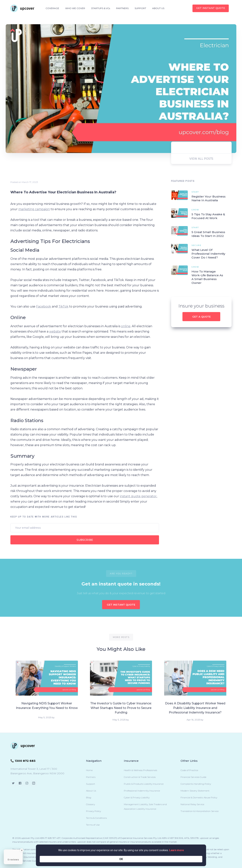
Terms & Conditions (96, 818)
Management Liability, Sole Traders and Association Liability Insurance (145, 807)
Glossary (90, 804)
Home (89, 770)
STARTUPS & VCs (101, 8)
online (126, 326)
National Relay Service (192, 804)
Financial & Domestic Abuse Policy (199, 797)
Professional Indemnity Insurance (142, 791)
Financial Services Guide (193, 777)
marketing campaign (34, 209)
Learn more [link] (158, 859)
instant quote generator (138, 496)
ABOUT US (158, 8)
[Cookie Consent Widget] (121, 859)
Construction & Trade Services (140, 777)
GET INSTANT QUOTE (121, 605)
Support (91, 784)
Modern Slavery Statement (195, 791)
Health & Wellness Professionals (140, 770)
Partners (91, 777)
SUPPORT (140, 8)
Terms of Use (93, 825)
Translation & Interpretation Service (200, 811)
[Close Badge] (22, 850)
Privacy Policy (93, 811)
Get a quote (201, 317)
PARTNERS (122, 8)
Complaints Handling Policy (196, 784)
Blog (89, 797)
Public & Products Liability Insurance (144, 784)
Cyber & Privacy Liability (137, 797)
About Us (91, 791)
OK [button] (197, 859)
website (55, 331)
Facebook (44, 306)
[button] (52, 8)
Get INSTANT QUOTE (211, 8)
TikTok (63, 306)
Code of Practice (189, 770)
